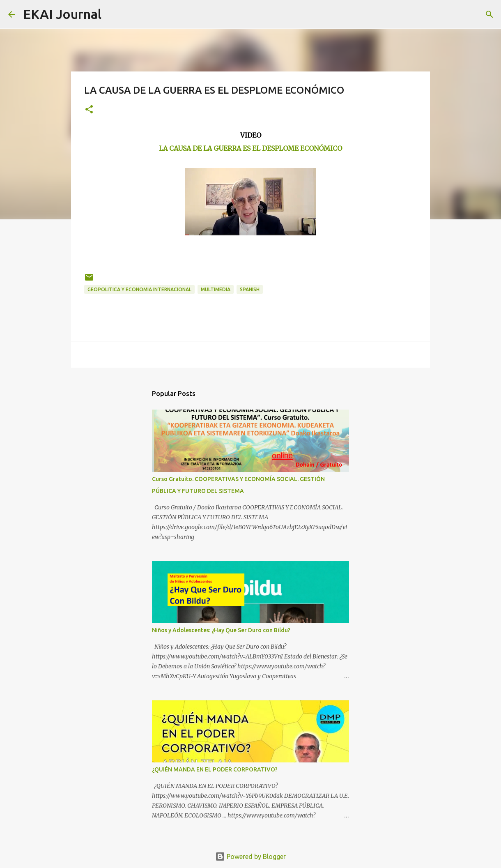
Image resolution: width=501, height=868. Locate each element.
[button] (89, 110)
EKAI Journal (62, 14)
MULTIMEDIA (216, 289)
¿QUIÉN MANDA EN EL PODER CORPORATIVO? (215, 769)
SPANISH (250, 289)
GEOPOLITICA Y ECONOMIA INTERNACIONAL (139, 289)
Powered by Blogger (250, 856)
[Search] (113, 14)
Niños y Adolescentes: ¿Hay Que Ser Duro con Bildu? (221, 630)
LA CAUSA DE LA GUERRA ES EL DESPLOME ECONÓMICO (250, 148)
